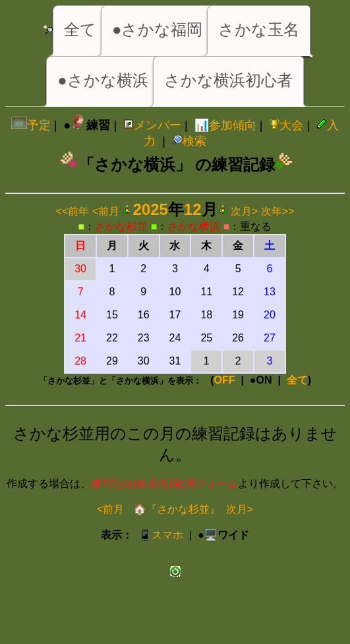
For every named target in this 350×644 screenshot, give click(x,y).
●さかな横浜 (103, 80)
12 (193, 209)
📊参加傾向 (225, 125)
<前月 (106, 211)
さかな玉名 (259, 29)
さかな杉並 (121, 226)
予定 (31, 125)
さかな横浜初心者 (228, 80)
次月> (244, 211)
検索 (189, 141)
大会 (286, 125)
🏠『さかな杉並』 (175, 509)
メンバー (152, 125)
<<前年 (73, 211)
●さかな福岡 (158, 29)
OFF (225, 380)
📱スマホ (161, 535)
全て (80, 29)
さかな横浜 (194, 226)
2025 (150, 209)
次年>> (278, 211)
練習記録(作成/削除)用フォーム (164, 483)
